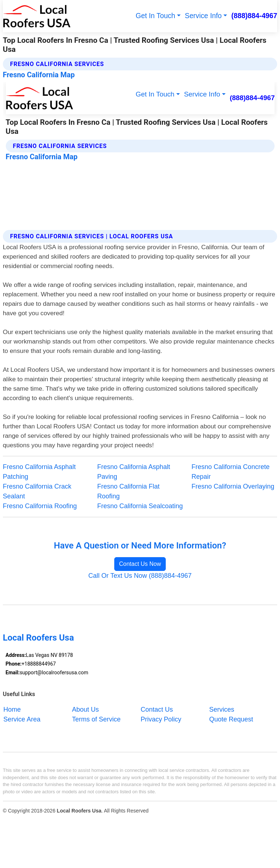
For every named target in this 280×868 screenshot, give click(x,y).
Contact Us (157, 709)
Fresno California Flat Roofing (128, 491)
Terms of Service (96, 719)
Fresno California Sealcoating (140, 506)
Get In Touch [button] (155, 16)
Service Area (22, 719)
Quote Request (231, 719)
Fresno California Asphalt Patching (39, 472)
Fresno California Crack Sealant (37, 491)
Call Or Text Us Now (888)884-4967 (140, 576)
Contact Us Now (140, 564)
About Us (86, 709)
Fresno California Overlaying (233, 486)
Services (222, 709)
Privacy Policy (161, 719)
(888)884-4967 (254, 16)
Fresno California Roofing (40, 506)
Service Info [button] (203, 16)
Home (12, 709)
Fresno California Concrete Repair (230, 472)
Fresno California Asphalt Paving (134, 472)
